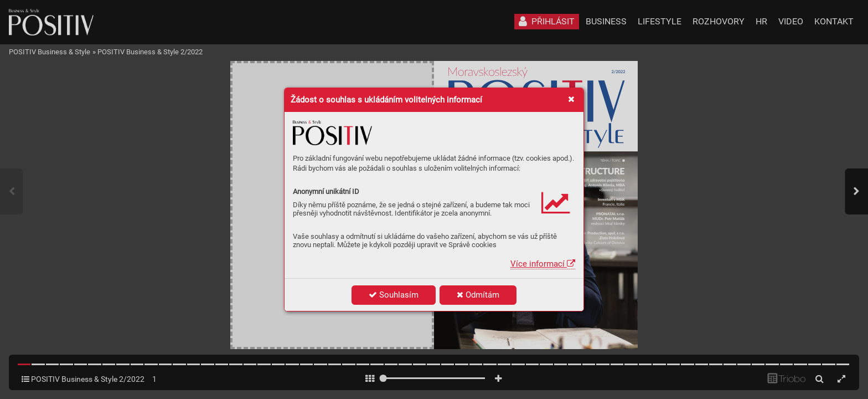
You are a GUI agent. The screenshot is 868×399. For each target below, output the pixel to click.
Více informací (543, 264)
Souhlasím (394, 295)
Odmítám (478, 295)
